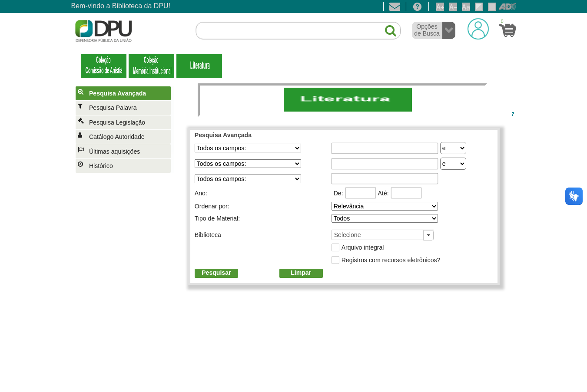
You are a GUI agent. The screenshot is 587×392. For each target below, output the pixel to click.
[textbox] (298, 31)
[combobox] (383, 235)
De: (338, 193)
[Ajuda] (418, 7)
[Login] (478, 29)
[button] (386, 27)
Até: (383, 193)
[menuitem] (125, 93)
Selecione (348, 235)
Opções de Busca (427, 30)
